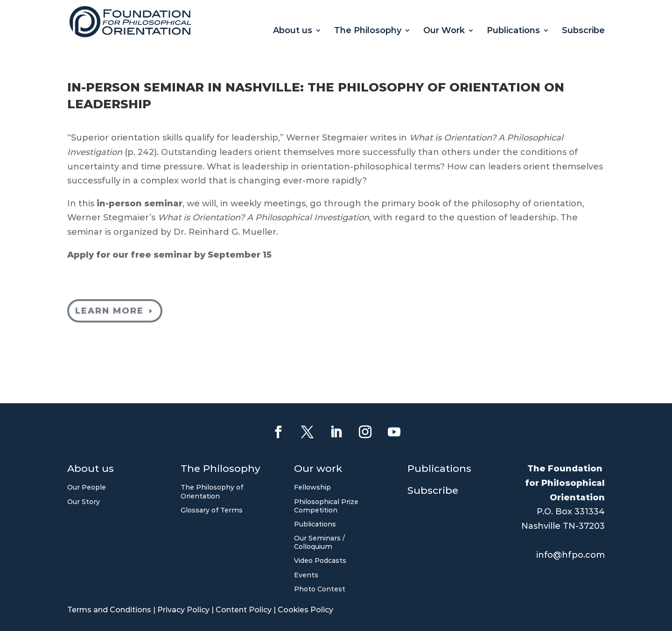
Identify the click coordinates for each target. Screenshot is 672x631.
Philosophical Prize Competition (326, 506)
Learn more (109, 311)
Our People (87, 487)
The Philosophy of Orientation (212, 491)
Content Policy (244, 610)
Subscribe (583, 31)
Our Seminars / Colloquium (319, 542)
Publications (513, 31)
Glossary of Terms (212, 510)
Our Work (444, 31)
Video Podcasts (320, 561)
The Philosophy (368, 31)
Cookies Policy (305, 610)
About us (293, 31)
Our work (318, 470)
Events (306, 575)
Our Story (84, 502)
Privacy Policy (183, 610)
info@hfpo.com (570, 555)
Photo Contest (320, 589)
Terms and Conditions (109, 610)
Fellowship (312, 487)
